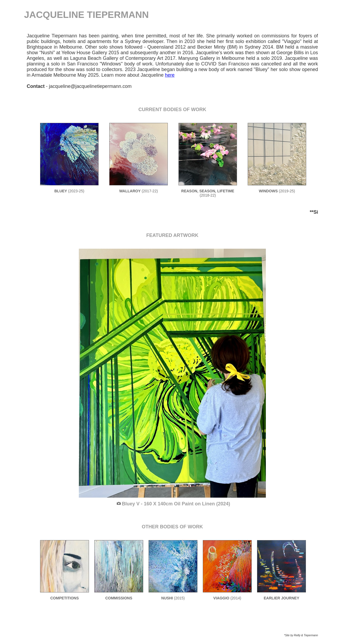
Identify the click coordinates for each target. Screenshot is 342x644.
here (170, 75)
